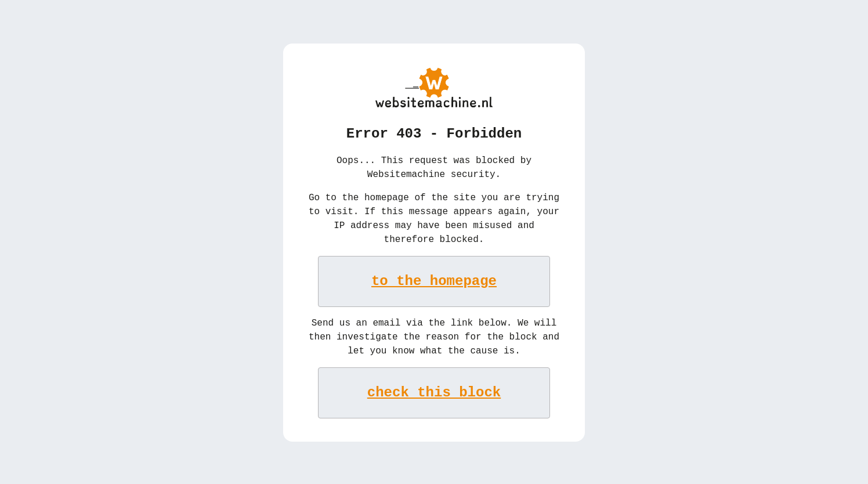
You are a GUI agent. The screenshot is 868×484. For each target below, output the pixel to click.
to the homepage (434, 280)
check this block (434, 391)
